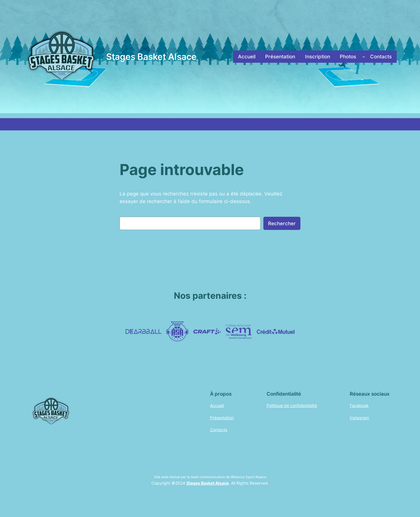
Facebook (359, 405)
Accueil (217, 405)
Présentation (222, 418)
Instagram (359, 418)
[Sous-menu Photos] (364, 57)
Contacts (219, 430)
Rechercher (282, 223)
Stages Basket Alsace (151, 57)
